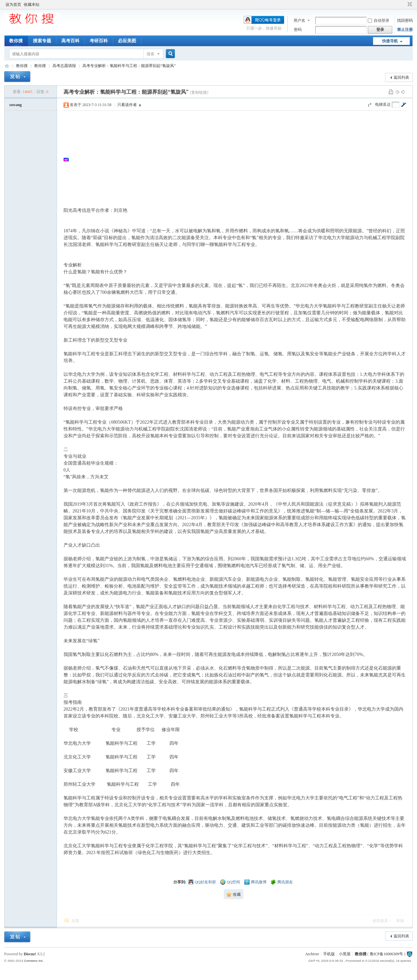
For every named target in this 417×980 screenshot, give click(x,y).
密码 (298, 30)
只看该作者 (127, 105)
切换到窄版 (409, 5)
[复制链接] (199, 92)
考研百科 (99, 41)
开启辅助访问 (404, 5)
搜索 (151, 54)
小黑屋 (345, 954)
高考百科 (70, 41)
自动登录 (379, 20)
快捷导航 (390, 41)
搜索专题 (42, 41)
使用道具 (380, 921)
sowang (16, 105)
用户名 (299, 20)
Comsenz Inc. (34, 961)
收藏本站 (32, 5)
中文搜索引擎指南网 (7, 66)
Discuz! (30, 954)
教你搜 (16, 41)
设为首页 (13, 5)
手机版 (329, 954)
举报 (400, 921)
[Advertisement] (238, 159)
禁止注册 (405, 30)
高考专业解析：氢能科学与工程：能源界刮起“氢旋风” (129, 66)
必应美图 (127, 41)
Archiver (312, 954)
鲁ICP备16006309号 (387, 954)
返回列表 (401, 77)
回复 (76, 921)
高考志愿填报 (64, 66)
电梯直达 (383, 104)
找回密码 (405, 20)
